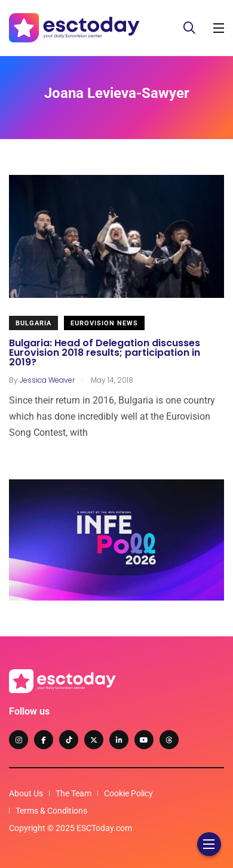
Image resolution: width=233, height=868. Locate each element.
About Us (26, 793)
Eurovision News (104, 323)
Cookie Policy (128, 793)
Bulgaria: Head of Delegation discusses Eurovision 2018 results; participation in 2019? (105, 353)
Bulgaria (33, 323)
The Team (73, 793)
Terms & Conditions (51, 811)
